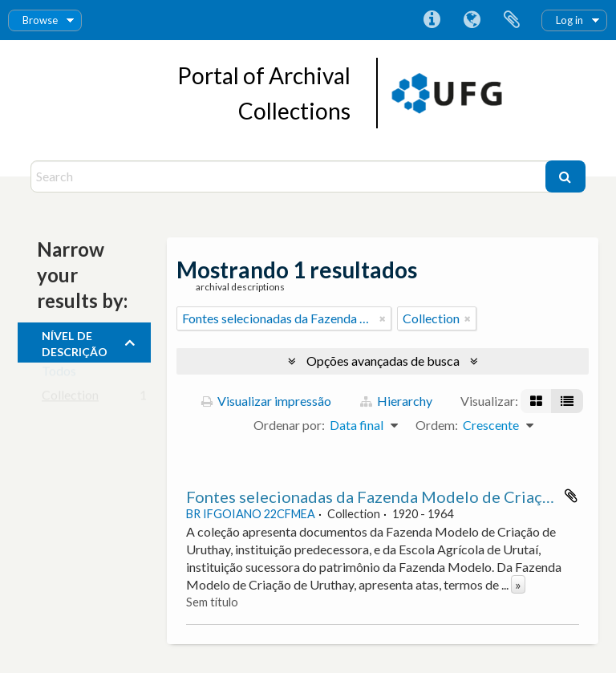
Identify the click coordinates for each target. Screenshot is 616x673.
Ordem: (437, 425)
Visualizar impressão (266, 401)
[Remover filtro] (383, 318)
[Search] (290, 176)
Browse (40, 20)
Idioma (472, 20)
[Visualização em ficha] (536, 401)
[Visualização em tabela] (567, 401)
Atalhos (432, 20)
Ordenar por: (289, 425)
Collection (70, 398)
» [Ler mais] (518, 584)
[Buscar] (565, 176)
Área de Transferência (512, 20)
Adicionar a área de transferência (571, 496)
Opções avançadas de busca (383, 361)
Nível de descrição (75, 342)
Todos (59, 374)
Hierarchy (396, 401)
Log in (569, 20)
